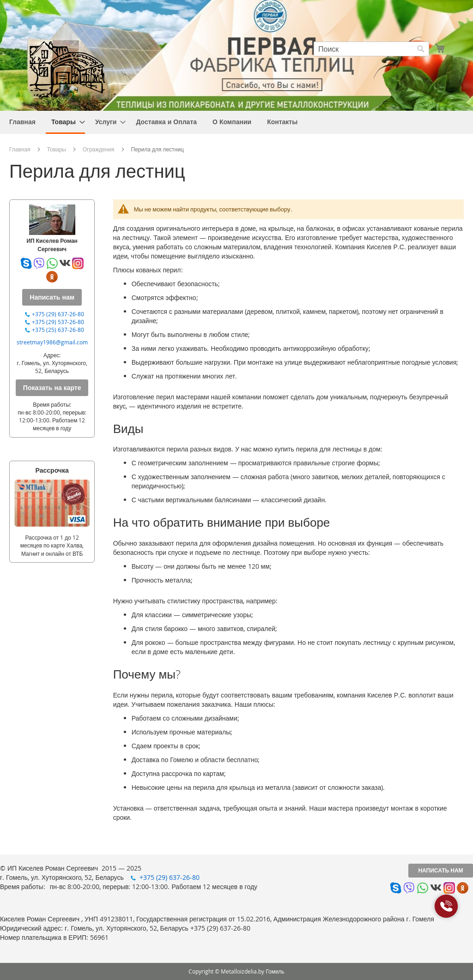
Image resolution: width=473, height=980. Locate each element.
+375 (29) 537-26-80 (58, 322)
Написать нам (440, 870)
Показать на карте (52, 388)
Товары (57, 149)
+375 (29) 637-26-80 (58, 314)
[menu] (236, 122)
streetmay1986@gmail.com (52, 342)
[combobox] (371, 49)
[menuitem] (22, 122)
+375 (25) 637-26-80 (58, 330)
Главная (20, 149)
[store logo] (67, 69)
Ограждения (99, 149)
